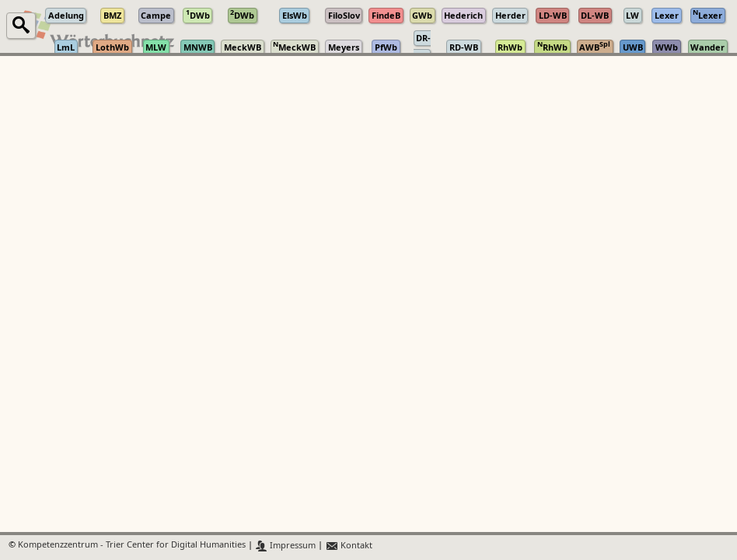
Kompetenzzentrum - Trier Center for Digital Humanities (132, 546)
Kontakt (349, 546)
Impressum (286, 546)
